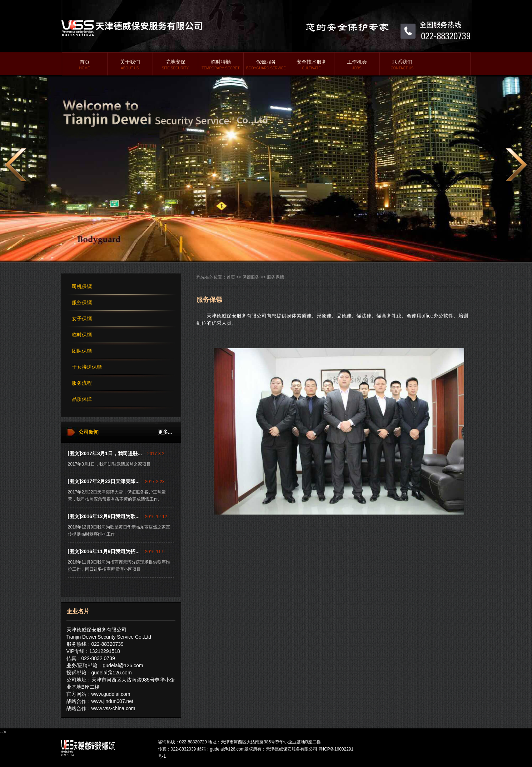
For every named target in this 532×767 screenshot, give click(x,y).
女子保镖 (82, 319)
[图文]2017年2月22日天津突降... (104, 481)
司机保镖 (82, 286)
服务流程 (82, 383)
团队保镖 (82, 351)
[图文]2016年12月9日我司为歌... (104, 516)
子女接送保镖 (87, 367)
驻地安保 (175, 65)
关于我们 (130, 65)
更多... (165, 432)
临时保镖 (82, 335)
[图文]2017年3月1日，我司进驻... (105, 453)
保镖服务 (266, 65)
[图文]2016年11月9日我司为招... (104, 551)
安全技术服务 (312, 65)
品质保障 (82, 399)
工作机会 (357, 65)
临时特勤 (221, 65)
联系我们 (402, 65)
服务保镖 (82, 303)
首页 (85, 65)
